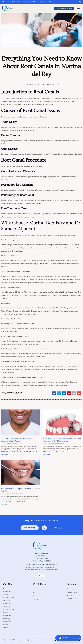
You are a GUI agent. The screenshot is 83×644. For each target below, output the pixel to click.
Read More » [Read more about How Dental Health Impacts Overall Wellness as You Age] (5, 505)
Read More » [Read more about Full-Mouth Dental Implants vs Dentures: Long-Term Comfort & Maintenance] (47, 455)
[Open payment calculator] (68, 638)
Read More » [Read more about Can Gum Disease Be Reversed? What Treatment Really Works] (5, 455)
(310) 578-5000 (45, 2)
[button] (54, 393)
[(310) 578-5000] (44, 528)
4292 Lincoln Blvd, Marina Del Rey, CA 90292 (19, 2)
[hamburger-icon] (78, 9)
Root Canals (30, 85)
